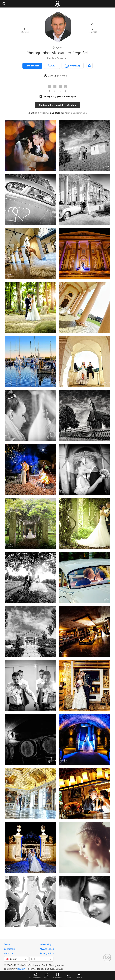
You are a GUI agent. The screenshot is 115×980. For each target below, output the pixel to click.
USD (33, 959)
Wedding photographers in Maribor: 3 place (60, 96)
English (11, 959)
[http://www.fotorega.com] (90, 66)
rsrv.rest (21, 969)
